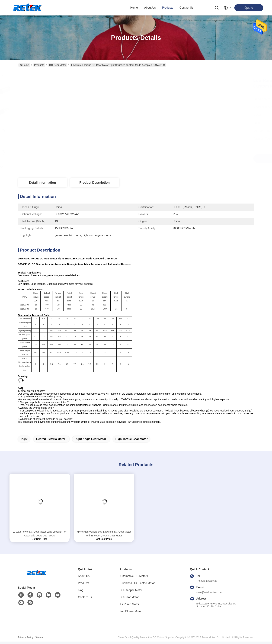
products (168, 8)
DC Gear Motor (58, 65)
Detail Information (42, 183)
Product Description (94, 183)
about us (150, 8)
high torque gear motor (131, 439)
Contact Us (85, 597)
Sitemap (40, 637)
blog (81, 590)
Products (39, 65)
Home (134, 8)
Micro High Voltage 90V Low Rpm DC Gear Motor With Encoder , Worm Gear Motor (104, 534)
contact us (186, 8)
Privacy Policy (26, 637)
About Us (84, 576)
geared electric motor (51, 439)
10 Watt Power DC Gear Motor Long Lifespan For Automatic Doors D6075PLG (39, 534)
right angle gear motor (90, 439)
